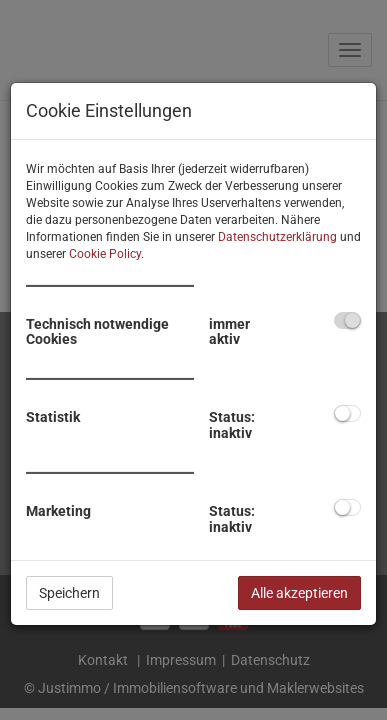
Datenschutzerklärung (277, 237)
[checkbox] (347, 320)
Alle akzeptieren (299, 593)
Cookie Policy (105, 254)
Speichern (69, 593)
